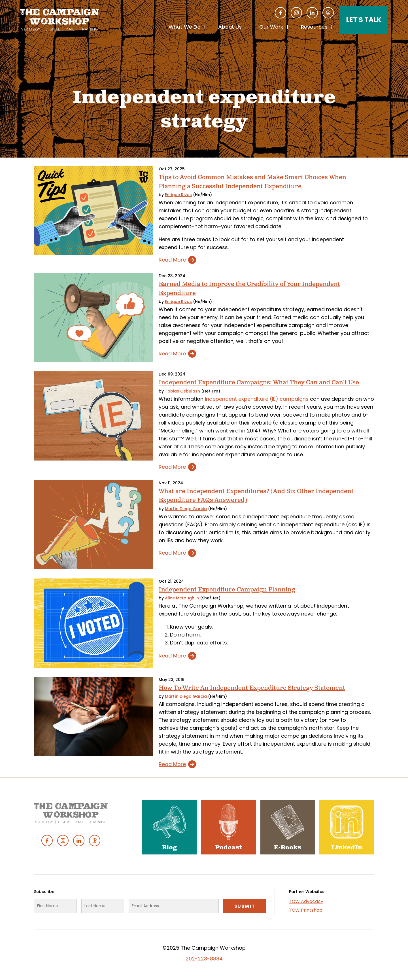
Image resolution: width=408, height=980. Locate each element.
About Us (230, 27)
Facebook (280, 13)
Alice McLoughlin (182, 598)
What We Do (185, 27)
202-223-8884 (204, 959)
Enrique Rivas (178, 195)
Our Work (271, 27)
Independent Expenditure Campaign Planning (227, 590)
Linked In (312, 13)
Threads (328, 13)
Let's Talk (364, 20)
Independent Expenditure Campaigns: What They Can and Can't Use (259, 382)
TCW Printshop (306, 910)
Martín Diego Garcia (186, 509)
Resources (314, 27)
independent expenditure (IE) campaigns (257, 399)
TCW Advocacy (306, 901)
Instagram (296, 13)
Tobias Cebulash (182, 391)
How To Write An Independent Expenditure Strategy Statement (252, 688)
